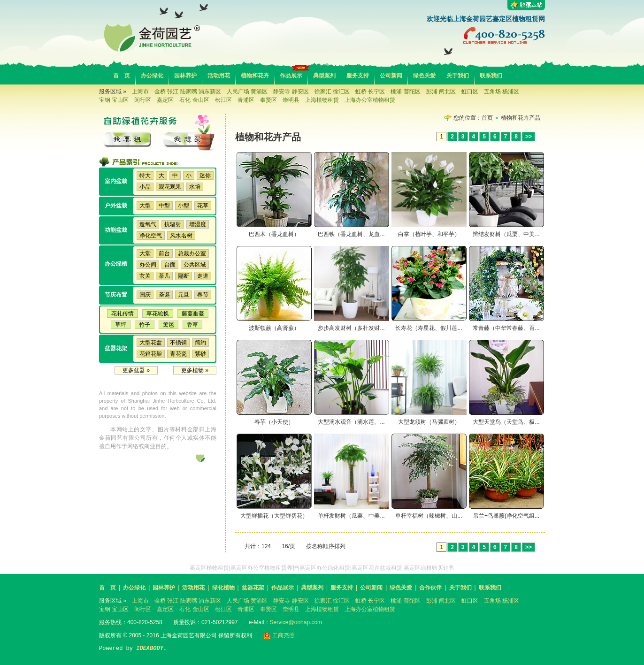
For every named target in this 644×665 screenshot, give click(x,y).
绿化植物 (223, 588)
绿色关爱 (424, 76)
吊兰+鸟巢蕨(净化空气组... (506, 516)
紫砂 (200, 354)
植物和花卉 (255, 76)
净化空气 (151, 236)
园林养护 (185, 76)
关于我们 (458, 76)
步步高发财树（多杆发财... (351, 328)
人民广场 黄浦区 (247, 92)
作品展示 (291, 76)
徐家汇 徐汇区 (332, 92)
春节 (203, 295)
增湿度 (198, 224)
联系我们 (491, 76)
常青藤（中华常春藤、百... (506, 328)
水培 (195, 187)
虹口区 (470, 92)
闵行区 (143, 100)
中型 (164, 206)
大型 (145, 206)
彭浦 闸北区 (441, 92)
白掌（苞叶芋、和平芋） (429, 234)
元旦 (184, 295)
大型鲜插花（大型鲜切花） (274, 516)
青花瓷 (178, 354)
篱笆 (169, 325)
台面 (170, 265)
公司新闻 (391, 76)
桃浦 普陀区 (405, 92)
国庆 (145, 295)
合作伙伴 (430, 588)
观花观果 (170, 187)
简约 (200, 343)
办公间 (148, 265)
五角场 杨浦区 (502, 92)
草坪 (121, 325)
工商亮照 (279, 635)
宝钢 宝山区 (114, 100)
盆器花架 (253, 588)
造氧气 (148, 224)
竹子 (145, 325)
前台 (164, 253)
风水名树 (181, 236)
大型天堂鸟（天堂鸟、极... (506, 422)
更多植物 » (195, 370)
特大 (145, 176)
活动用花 (219, 76)
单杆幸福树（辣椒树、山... (429, 516)
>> (529, 137)
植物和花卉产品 (521, 118)
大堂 (145, 253)
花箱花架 (151, 354)
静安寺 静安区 (291, 92)
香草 (192, 325)
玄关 (145, 276)
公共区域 (195, 265)
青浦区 (246, 100)
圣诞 (164, 295)
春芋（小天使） (274, 422)
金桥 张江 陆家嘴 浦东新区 (188, 92)
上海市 (140, 92)
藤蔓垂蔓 (193, 313)
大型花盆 (151, 343)
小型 (184, 206)
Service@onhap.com (296, 622)
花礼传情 (123, 313)
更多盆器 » (136, 370)
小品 (145, 187)
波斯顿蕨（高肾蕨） (274, 328)
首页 (487, 118)
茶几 (164, 276)
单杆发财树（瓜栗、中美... (351, 516)
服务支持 (358, 76)
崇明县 (291, 100)
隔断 (184, 276)
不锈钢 (178, 343)
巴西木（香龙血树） (274, 234)
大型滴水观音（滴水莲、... (351, 422)
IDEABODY (150, 649)
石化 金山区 (194, 100)
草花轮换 (158, 313)
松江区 (223, 100)
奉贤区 (268, 100)
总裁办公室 (192, 253)
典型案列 (324, 76)
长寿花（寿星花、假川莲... (429, 328)
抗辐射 (173, 224)
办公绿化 (152, 76)
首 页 (122, 76)
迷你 (205, 176)
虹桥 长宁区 (370, 92)
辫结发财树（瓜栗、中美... (506, 234)
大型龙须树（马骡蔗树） (429, 422)
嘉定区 (165, 100)
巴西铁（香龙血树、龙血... (351, 234)
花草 (203, 206)
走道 (203, 276)
